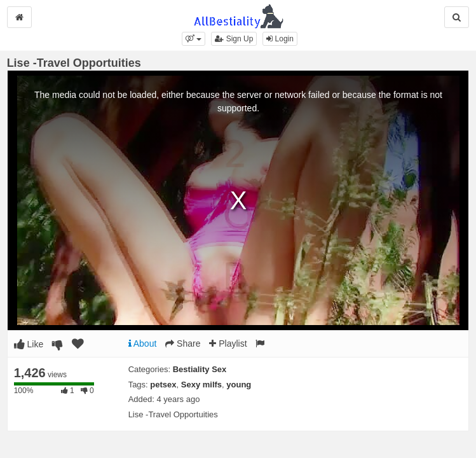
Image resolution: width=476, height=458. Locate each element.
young (239, 385)
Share (183, 343)
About (143, 343)
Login (280, 39)
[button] (194, 39)
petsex (163, 385)
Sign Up (234, 39)
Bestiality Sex (200, 369)
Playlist (228, 343)
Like (29, 344)
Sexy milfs (201, 385)
